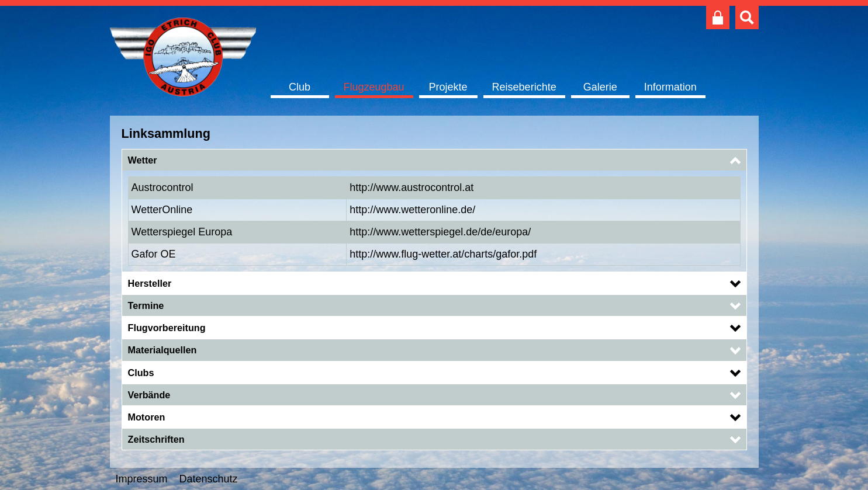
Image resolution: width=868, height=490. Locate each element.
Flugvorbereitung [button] (167, 328)
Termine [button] (146, 305)
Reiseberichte (524, 87)
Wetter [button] (143, 160)
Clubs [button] (141, 373)
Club (300, 87)
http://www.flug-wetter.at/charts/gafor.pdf (443, 254)
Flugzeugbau (374, 87)
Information (670, 87)
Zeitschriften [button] (156, 439)
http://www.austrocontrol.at (411, 187)
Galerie (600, 87)
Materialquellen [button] (162, 350)
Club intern (718, 18)
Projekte (448, 87)
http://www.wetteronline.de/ (412, 210)
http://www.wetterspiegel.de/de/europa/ (440, 232)
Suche (747, 18)
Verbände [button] (149, 395)
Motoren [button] (147, 417)
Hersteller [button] (150, 283)
